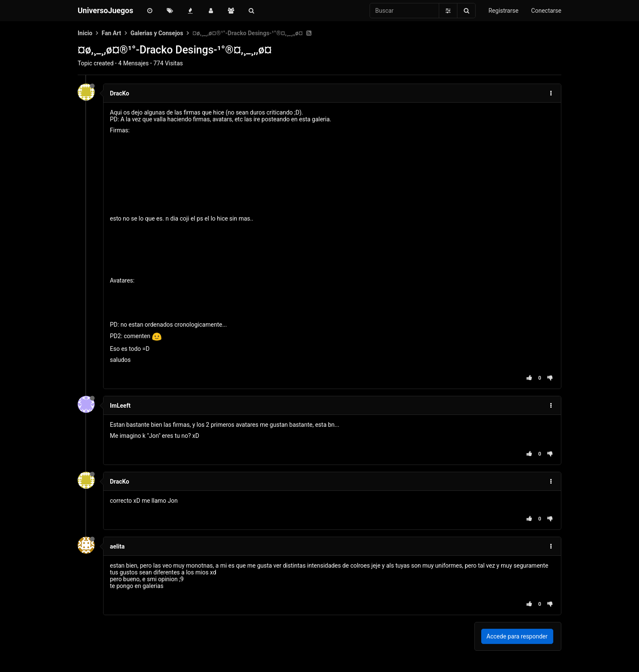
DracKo (119, 93)
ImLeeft (120, 406)
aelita (117, 546)
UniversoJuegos (105, 10)
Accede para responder (517, 636)
